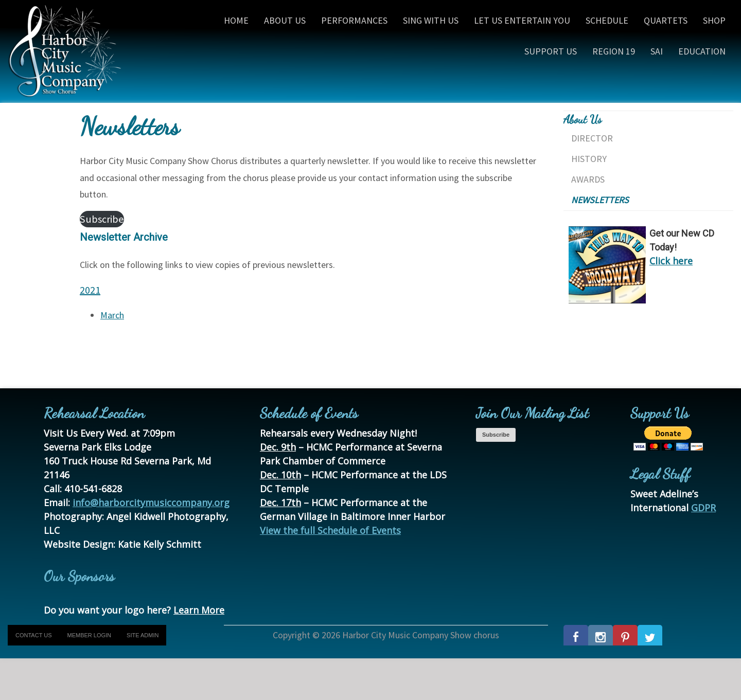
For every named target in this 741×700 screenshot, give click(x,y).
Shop (714, 20)
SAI (657, 51)
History (589, 159)
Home (236, 20)
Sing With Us (431, 20)
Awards (588, 179)
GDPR (703, 508)
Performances (354, 20)
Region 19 (614, 51)
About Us (285, 20)
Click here (671, 261)
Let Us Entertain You (522, 20)
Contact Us (34, 635)
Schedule (607, 20)
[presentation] (78, 678)
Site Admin (143, 635)
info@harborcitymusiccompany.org (151, 502)
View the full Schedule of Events (330, 530)
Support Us (551, 51)
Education (702, 51)
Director (592, 138)
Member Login (90, 635)
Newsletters (600, 200)
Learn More (199, 610)
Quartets (666, 20)
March (112, 315)
